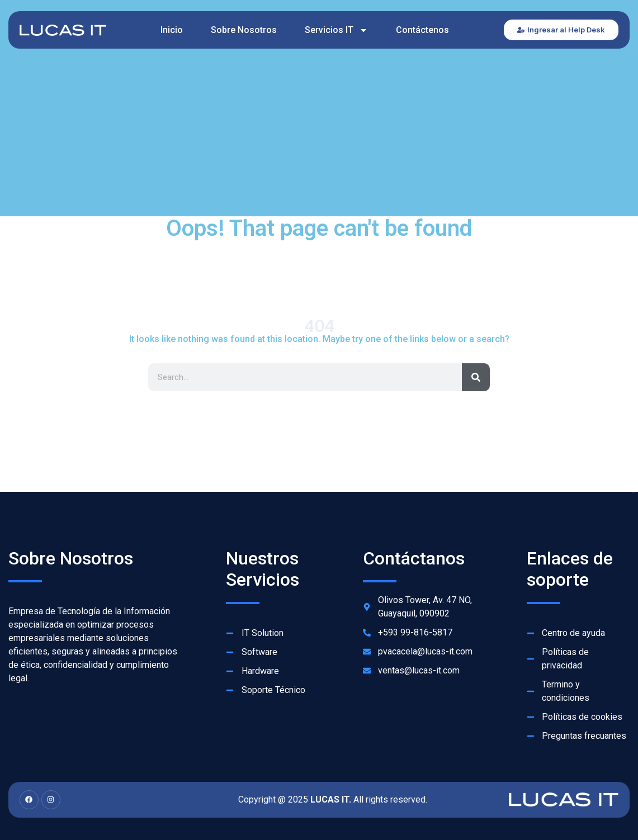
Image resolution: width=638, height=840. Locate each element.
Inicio (172, 30)
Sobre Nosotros (244, 30)
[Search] (476, 377)
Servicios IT (336, 30)
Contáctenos (422, 30)
